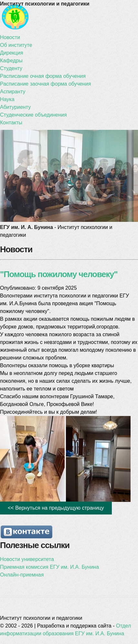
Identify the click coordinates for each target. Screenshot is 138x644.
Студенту (11, 68)
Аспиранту (13, 92)
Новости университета (27, 559)
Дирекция (11, 53)
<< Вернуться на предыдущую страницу (56, 508)
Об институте (16, 45)
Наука (7, 99)
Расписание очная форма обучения (43, 76)
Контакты (11, 123)
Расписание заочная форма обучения (45, 84)
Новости (10, 37)
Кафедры (11, 61)
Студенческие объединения (33, 115)
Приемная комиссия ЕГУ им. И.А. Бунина (49, 567)
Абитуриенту (15, 107)
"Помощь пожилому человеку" (59, 274)
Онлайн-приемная (22, 575)
